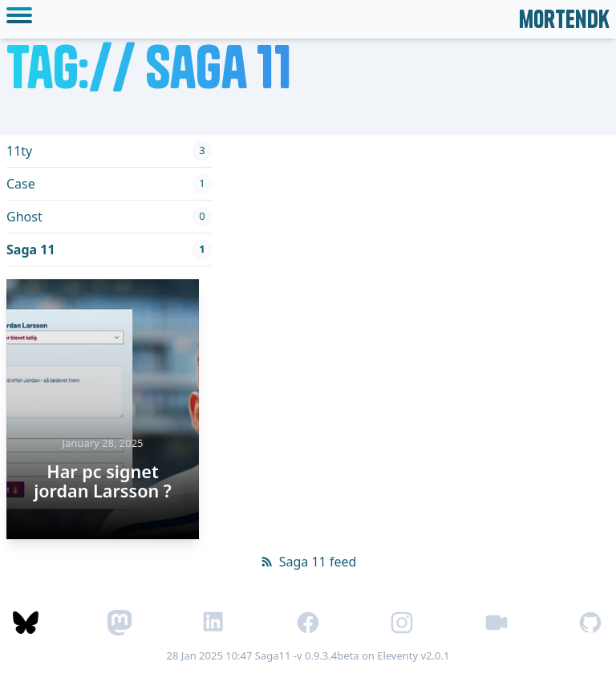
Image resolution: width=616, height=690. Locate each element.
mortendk (564, 19)
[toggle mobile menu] (22, 19)
